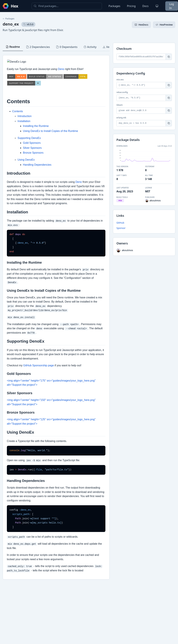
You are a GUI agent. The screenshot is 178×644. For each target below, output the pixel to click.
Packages (114, 6)
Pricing (131, 6)
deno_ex (11, 24)
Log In (172, 6)
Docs (145, 6)
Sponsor (121, 228)
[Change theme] (157, 6)
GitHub (120, 223)
